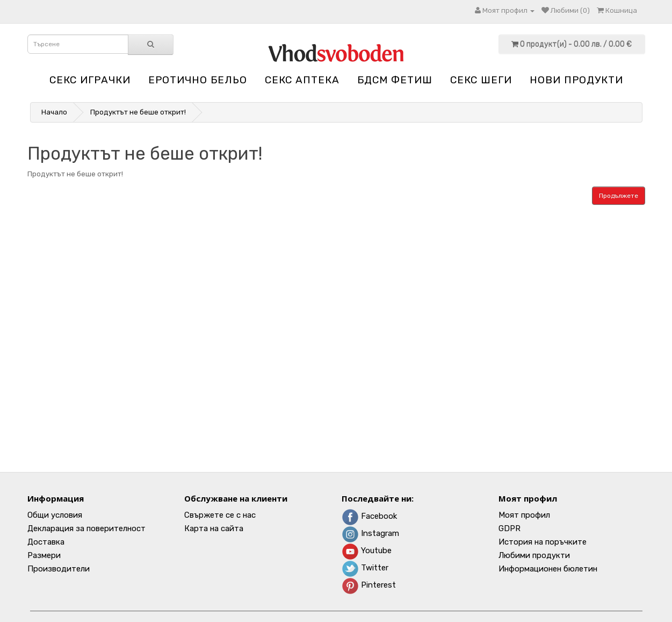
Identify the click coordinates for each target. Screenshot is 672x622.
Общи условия (55, 515)
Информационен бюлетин (548, 569)
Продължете (619, 196)
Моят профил (524, 515)
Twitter (365, 568)
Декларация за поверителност (86, 528)
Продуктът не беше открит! (138, 112)
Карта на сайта (214, 528)
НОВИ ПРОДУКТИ (576, 80)
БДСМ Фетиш (395, 80)
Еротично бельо (198, 80)
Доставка (46, 542)
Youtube (367, 550)
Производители (59, 569)
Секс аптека (302, 80)
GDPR (510, 528)
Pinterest (369, 585)
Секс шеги (481, 80)
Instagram (370, 533)
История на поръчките (543, 542)
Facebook (369, 516)
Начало (54, 112)
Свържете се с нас (220, 515)
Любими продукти (534, 555)
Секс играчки (90, 80)
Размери (44, 555)
